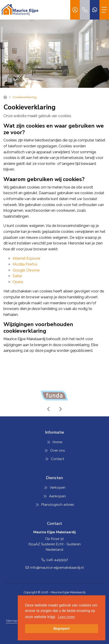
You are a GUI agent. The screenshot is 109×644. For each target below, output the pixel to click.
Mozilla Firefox (25, 264)
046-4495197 (57, 560)
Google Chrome (26, 270)
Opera (18, 282)
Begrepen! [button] (61, 629)
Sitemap (12, 621)
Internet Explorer (26, 258)
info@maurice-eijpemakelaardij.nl (57, 568)
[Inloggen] (75, 10)
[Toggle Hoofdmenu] (104, 10)
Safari (17, 276)
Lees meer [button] (67, 617)
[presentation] (8, 76)
